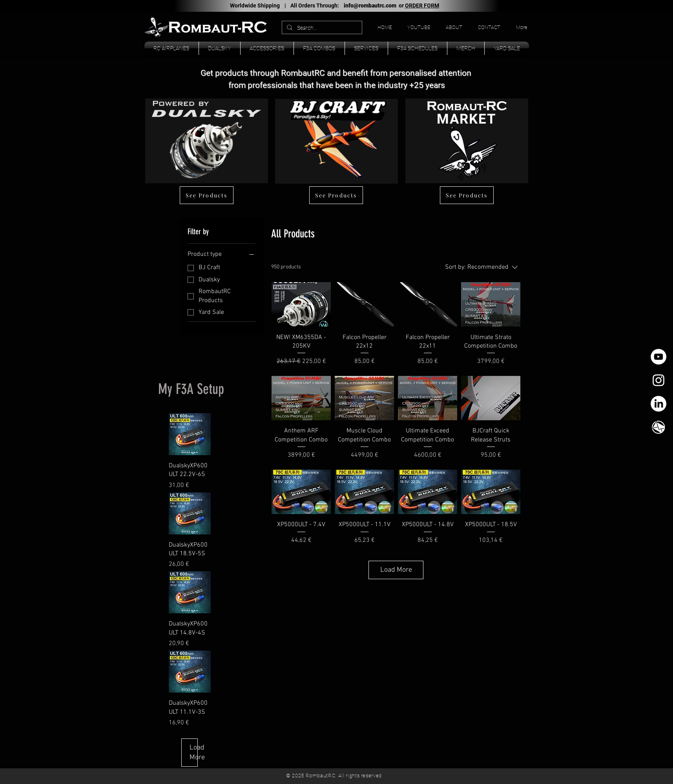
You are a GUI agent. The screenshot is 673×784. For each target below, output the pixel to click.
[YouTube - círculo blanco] (658, 357)
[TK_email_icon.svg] (658, 427)
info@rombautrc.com (370, 5)
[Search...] (321, 28)
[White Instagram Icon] (658, 380)
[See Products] (207, 195)
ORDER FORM (422, 5)
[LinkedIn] (658, 404)
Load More (396, 570)
